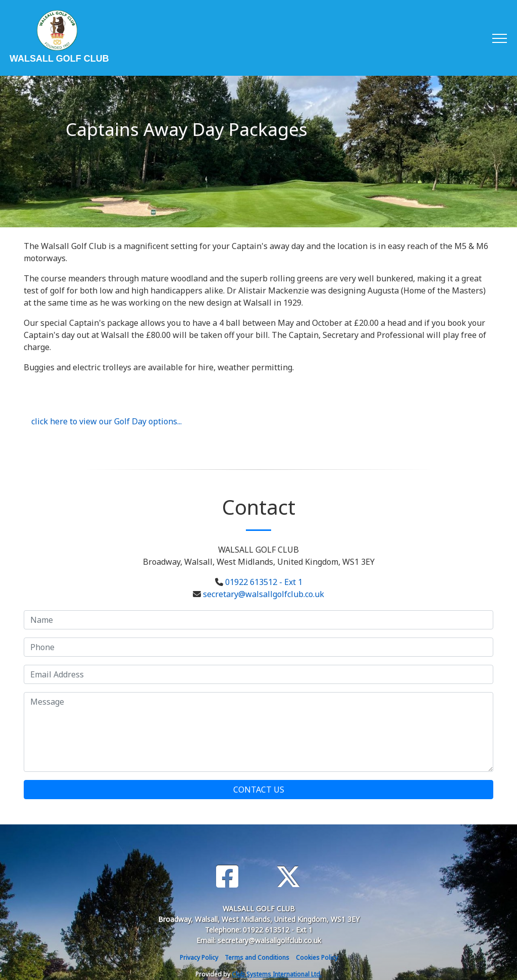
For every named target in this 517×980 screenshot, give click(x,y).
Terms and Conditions (257, 958)
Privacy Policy (199, 958)
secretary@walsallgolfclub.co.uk (264, 594)
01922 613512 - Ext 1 (264, 582)
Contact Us (259, 790)
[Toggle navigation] (499, 38)
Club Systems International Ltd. (277, 974)
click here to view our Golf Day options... (107, 421)
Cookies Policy (317, 958)
